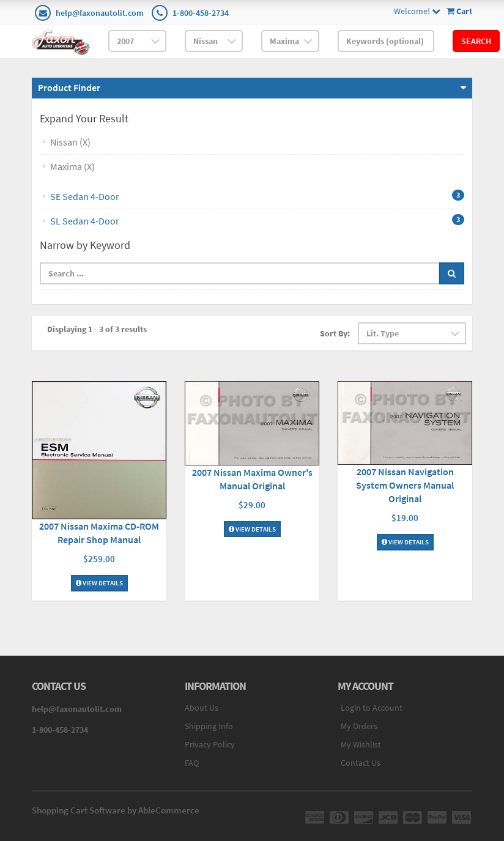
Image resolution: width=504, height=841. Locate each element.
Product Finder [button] (69, 87)
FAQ (192, 763)
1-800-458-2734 (201, 13)
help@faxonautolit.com (100, 13)
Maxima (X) (72, 166)
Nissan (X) (70, 142)
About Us (202, 708)
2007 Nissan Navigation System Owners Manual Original (405, 485)
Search (476, 41)
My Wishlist (361, 744)
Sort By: (335, 333)
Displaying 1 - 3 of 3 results (97, 329)
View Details (99, 583)
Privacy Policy (210, 744)
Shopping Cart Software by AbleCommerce (116, 810)
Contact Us (361, 763)
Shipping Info (209, 726)
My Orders (359, 726)
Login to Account (372, 708)
